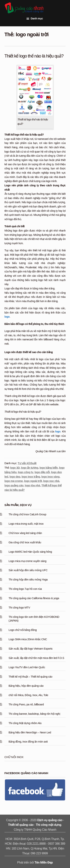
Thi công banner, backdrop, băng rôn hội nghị (34, 714)
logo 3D (15, 468)
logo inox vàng (50, 477)
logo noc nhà (51, 481)
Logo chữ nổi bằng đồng (23, 630)
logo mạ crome (14, 481)
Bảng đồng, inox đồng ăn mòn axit (28, 742)
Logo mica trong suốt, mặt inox (26, 524)
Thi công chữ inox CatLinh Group (27, 514)
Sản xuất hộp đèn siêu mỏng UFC (28, 570)
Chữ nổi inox (14, 757)
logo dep (15, 477)
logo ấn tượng (30, 468)
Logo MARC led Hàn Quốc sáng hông (30, 552)
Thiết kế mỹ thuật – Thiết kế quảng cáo (30, 677)
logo (7, 317)
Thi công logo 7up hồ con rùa (25, 589)
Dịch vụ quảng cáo (50, 820)
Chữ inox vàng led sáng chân (25, 533)
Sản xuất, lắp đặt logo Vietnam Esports (31, 649)
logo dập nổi (42, 472)
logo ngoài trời (33, 481)
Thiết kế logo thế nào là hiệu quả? (34, 56)
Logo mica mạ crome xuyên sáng (28, 561)
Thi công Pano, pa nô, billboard (26, 704)
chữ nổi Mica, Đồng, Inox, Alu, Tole (28, 695)
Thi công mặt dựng (49, 825)
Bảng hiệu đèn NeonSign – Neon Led (30, 732)
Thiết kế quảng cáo (21, 825)
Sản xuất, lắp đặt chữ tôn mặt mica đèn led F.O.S (36, 658)
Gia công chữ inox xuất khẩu (25, 542)
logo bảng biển (49, 468)
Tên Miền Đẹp (44, 862)
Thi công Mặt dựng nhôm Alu (25, 723)
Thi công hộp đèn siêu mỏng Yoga (28, 580)
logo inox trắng (31, 477)
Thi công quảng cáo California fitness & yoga (34, 598)
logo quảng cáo (14, 485)
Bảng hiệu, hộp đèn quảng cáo (26, 686)
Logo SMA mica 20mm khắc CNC (28, 639)
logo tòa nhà (32, 485)
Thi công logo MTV (19, 608)
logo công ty (26, 472)
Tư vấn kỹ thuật (27, 463)
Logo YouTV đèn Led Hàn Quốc (27, 667)
